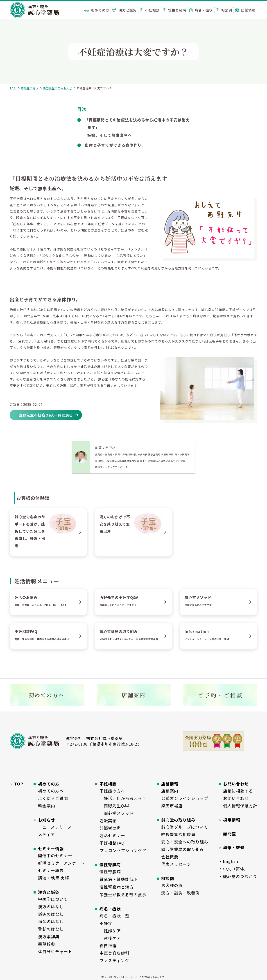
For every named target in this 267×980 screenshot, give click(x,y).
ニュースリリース (55, 827)
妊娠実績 (108, 820)
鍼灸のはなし (51, 914)
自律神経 (108, 945)
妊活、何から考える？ (123, 798)
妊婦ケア (110, 931)
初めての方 (97, 10)
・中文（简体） (234, 869)
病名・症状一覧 (114, 916)
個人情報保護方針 (240, 806)
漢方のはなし (51, 906)
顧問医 (230, 834)
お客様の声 (172, 885)
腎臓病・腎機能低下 (119, 879)
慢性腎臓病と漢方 (117, 887)
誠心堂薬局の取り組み (183, 849)
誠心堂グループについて (184, 827)
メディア (46, 834)
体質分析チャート (55, 951)
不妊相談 (150, 10)
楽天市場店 (172, 806)
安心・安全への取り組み (185, 842)
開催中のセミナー (55, 855)
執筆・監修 (234, 847)
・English (228, 861)
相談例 (224, 10)
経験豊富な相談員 (178, 834)
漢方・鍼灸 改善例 (180, 893)
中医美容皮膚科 (114, 953)
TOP (13, 88)
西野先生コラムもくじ (58, 88)
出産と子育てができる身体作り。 (115, 145)
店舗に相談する (238, 791)
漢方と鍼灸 (124, 10)
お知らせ (47, 820)
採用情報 (232, 820)
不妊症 (106, 923)
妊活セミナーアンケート (61, 863)
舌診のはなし (51, 929)
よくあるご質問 (53, 798)
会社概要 (170, 857)
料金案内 (47, 806)
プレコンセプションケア (123, 850)
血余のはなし (51, 921)
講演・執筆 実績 (54, 878)
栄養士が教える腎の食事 (123, 894)
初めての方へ (51, 791)
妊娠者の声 (110, 828)
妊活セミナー (112, 835)
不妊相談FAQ (112, 843)
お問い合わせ (236, 798)
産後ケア (110, 938)
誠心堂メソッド (117, 813)
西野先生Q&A (115, 806)
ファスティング (114, 960)
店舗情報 (245, 10)
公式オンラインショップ (185, 798)
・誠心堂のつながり (238, 876)
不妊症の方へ (30, 88)
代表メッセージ (176, 864)
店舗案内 (170, 791)
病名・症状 (201, 10)
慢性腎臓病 (174, 10)
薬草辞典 (47, 944)
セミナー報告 (51, 870)
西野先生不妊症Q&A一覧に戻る (46, 415)
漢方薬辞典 (49, 936)
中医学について (53, 899)
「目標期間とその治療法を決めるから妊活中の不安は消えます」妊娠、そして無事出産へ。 (137, 127)
